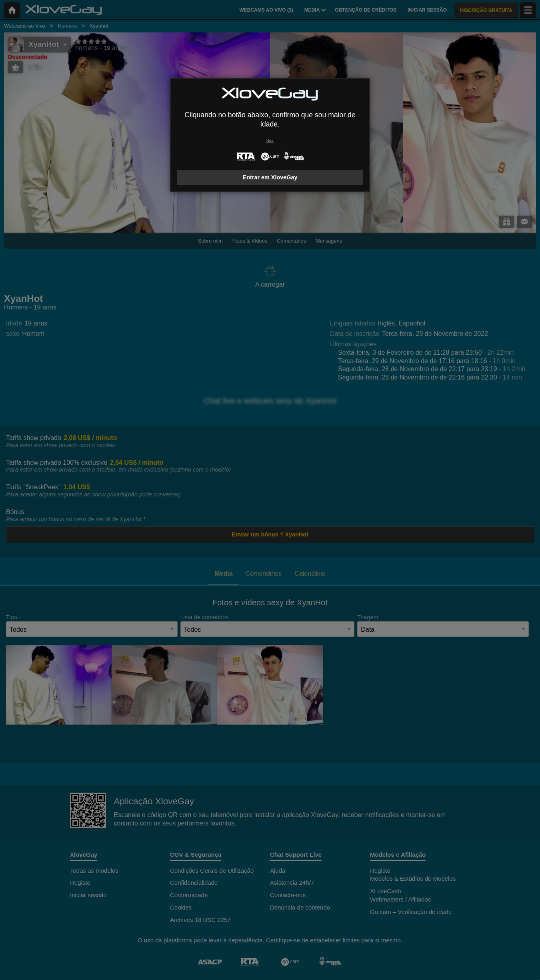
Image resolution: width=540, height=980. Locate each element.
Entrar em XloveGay (270, 177)
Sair (270, 141)
